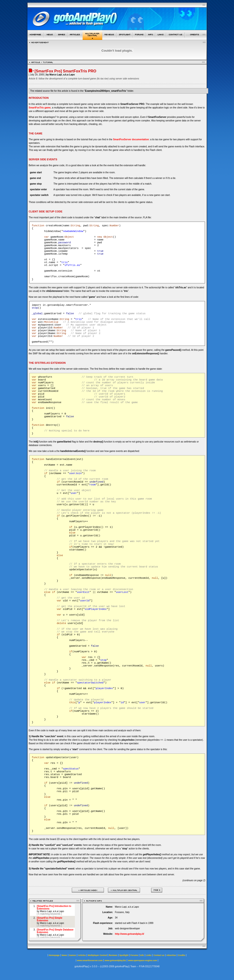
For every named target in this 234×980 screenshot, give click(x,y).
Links (149, 955)
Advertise (171, 955)
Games (72, 955)
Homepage (54, 955)
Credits (182, 955)
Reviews (113, 955)
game (47, 108)
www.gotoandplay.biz (115, 960)
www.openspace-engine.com (143, 960)
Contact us (159, 955)
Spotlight (124, 955)
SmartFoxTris (36, 108)
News (64, 955)
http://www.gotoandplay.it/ (130, 934)
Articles (82, 955)
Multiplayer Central (97, 955)
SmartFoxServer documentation (131, 139)
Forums (134, 955)
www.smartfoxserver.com (90, 960)
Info (142, 955)
